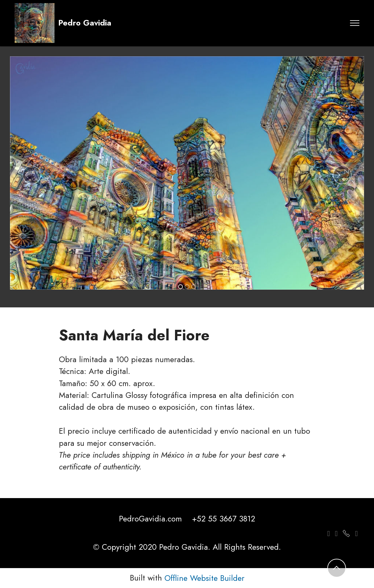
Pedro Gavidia (85, 23)
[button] (32, 175)
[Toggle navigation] (355, 23)
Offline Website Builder (204, 578)
